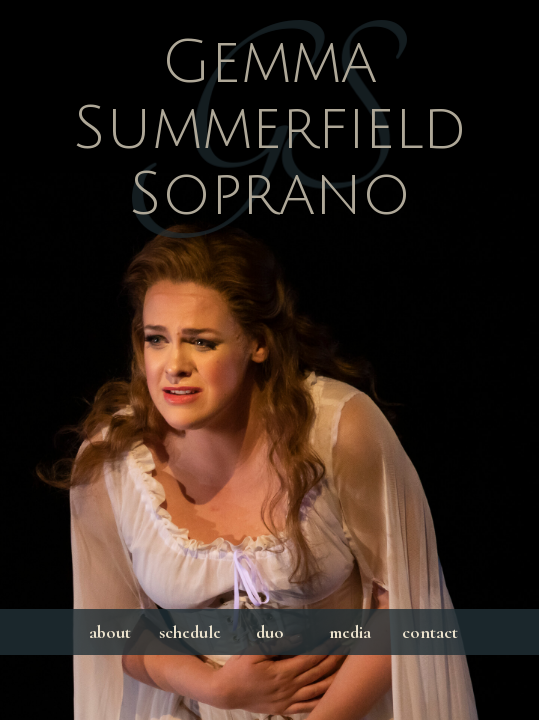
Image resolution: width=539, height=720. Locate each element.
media (350, 632)
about (110, 632)
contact (430, 632)
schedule (190, 632)
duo (270, 632)
